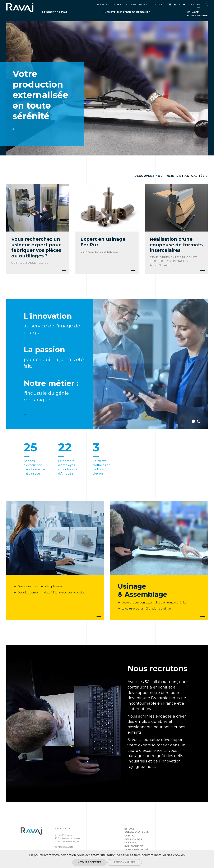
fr (199, 4)
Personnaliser (125, 862)
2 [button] (199, 421)
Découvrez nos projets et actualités (171, 176)
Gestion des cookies (133, 841)
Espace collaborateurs (137, 830)
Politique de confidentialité (136, 848)
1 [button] (193, 421)
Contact (131, 836)
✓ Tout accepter (89, 862)
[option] (107, 88)
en (193, 4)
